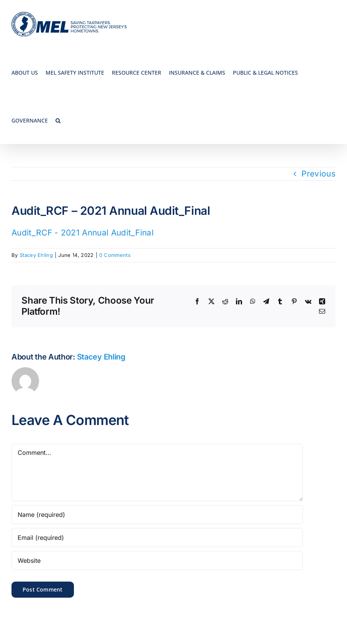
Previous (318, 174)
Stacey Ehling (36, 255)
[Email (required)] (157, 538)
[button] (58, 120)
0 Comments (115, 255)
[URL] (157, 561)
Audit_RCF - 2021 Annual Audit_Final (83, 233)
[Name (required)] (157, 515)
